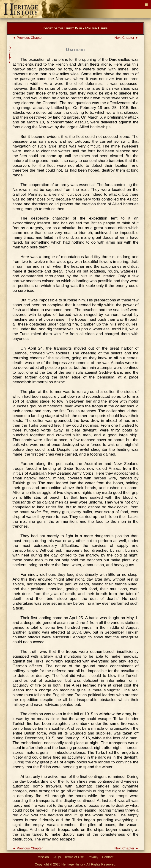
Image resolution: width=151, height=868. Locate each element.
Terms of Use (74, 857)
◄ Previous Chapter (28, 38)
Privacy (93, 857)
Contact (108, 857)
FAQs (57, 857)
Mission (43, 857)
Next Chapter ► (127, 38)
